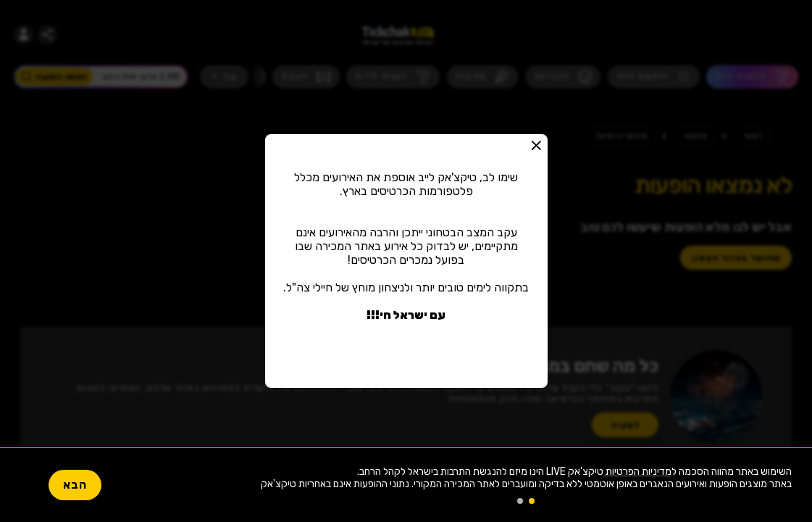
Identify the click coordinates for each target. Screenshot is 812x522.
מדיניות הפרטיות (637, 472)
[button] (537, 145)
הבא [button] (75, 485)
